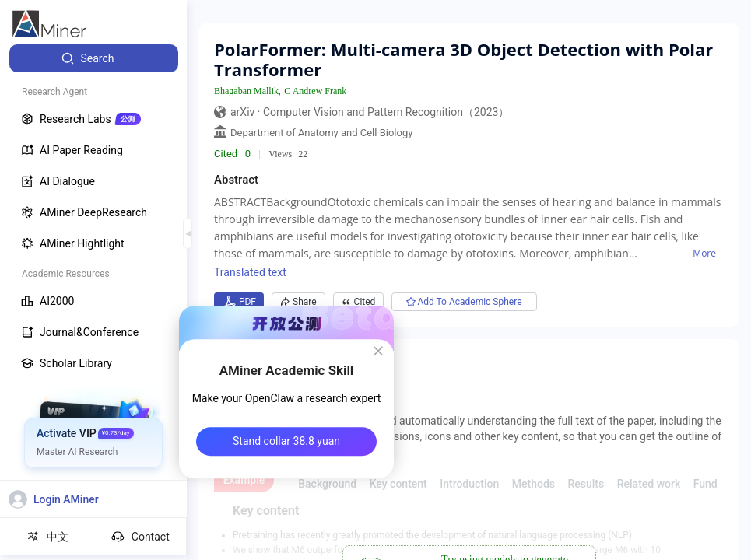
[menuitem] (94, 58)
